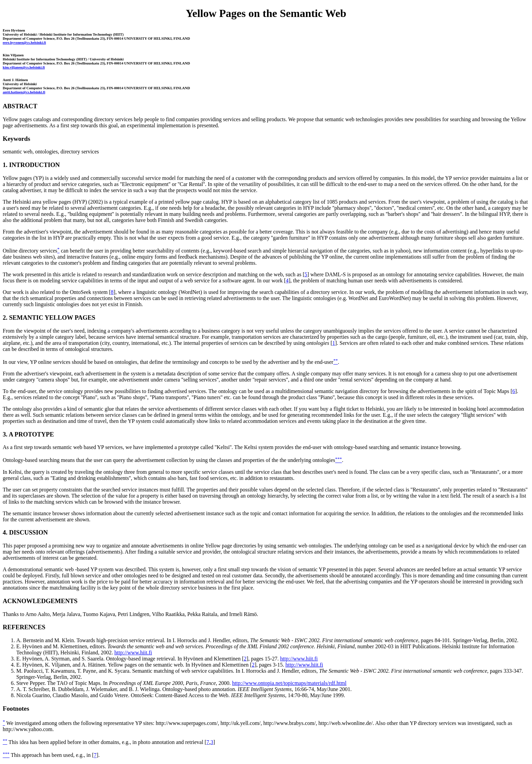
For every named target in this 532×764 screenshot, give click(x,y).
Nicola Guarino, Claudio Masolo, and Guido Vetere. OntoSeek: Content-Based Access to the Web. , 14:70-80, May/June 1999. (181, 695)
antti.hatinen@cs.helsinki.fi (24, 92)
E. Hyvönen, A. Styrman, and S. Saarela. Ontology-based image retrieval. (96, 659)
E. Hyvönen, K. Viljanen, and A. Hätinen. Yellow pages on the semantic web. (100, 665)
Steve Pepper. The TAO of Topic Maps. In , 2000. (123, 683)
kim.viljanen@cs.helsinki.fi (24, 67)
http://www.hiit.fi (133, 653)
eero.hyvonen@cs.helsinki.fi (24, 42)
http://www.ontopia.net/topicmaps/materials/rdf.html (289, 683)
